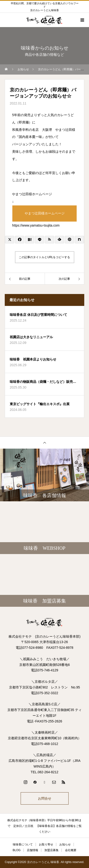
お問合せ (45, 798)
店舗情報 (33, 850)
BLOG (16, 850)
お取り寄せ (46, 844)
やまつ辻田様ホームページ (45, 213)
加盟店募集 (52, 850)
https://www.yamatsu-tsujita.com (36, 225)
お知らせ (65, 844)
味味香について (23, 844)
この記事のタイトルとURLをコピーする (44, 257)
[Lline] (40, 240)
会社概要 (71, 850)
